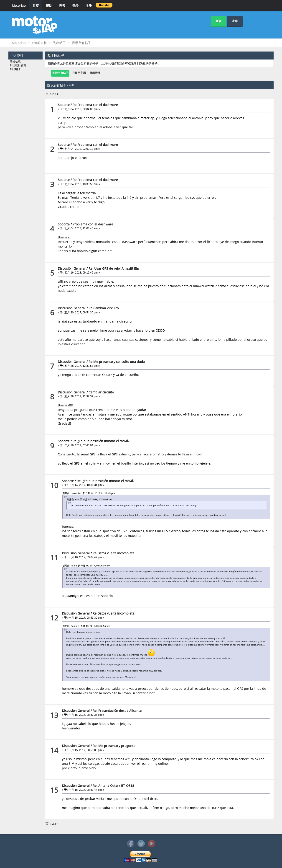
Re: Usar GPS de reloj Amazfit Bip (114, 268)
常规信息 (15, 62)
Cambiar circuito (101, 392)
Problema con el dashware (93, 224)
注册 (89, 6)
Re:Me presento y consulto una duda (117, 362)
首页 (36, 6)
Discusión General (72, 268)
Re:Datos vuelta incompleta (113, 553)
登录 (75, 6)
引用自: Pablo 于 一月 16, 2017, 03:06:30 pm (86, 566)
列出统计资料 (18, 65)
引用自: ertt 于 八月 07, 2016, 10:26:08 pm (90, 499)
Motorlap (19, 6)
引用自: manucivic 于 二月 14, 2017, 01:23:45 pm (89, 493)
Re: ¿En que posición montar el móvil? (105, 481)
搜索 (62, 6)
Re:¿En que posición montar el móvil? (101, 441)
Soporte (64, 105)
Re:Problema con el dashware (95, 105)
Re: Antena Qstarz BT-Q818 (113, 786)
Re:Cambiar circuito (104, 308)
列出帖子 (15, 69)
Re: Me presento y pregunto (114, 746)
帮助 (49, 6)
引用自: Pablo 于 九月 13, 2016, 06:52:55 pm (86, 626)
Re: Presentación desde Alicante (117, 711)
